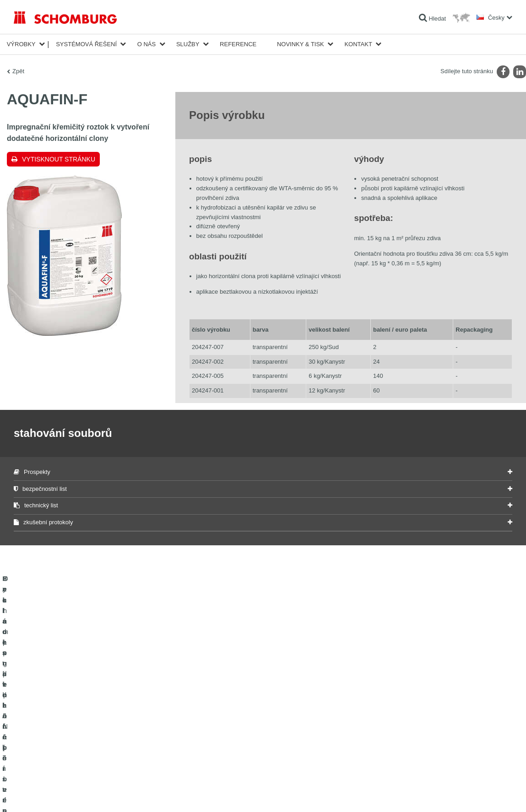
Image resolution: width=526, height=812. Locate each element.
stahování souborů (207, 719)
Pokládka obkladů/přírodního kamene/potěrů (68, 719)
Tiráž (44, 794)
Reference (238, 44)
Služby (188, 44)
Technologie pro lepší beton (47, 760)
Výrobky (21, 44)
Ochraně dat (67, 794)
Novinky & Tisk (301, 44)
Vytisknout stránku (59, 159)
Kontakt (358, 44)
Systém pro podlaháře (41, 732)
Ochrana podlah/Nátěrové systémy (56, 746)
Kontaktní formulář (207, 732)
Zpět (18, 71)
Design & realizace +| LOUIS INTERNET (476, 794)
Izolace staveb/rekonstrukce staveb (57, 705)
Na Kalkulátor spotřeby (212, 705)
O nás (146, 44)
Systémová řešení (86, 44)
